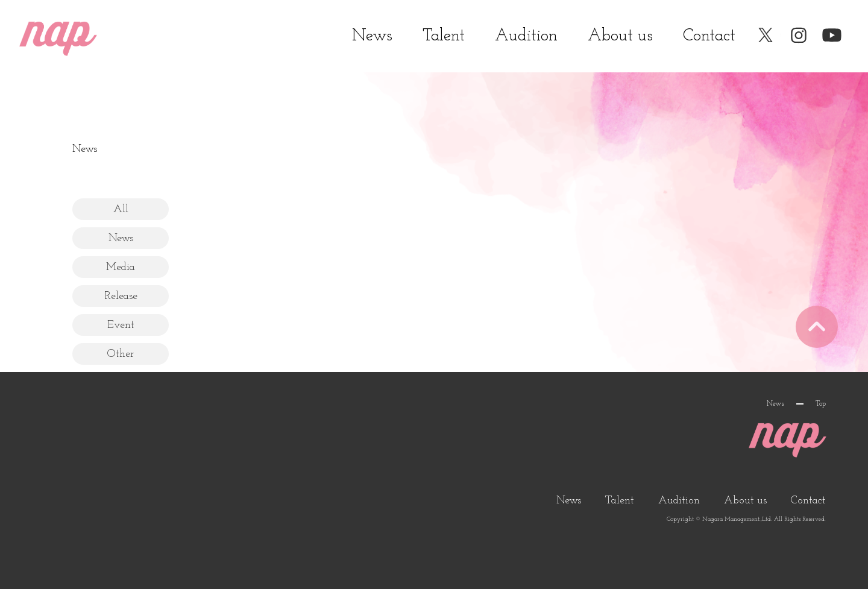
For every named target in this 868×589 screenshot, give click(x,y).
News (372, 36)
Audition (526, 36)
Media (121, 267)
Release (121, 296)
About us (620, 36)
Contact (709, 36)
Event (121, 325)
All (121, 209)
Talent (444, 36)
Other (121, 354)
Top (821, 404)
